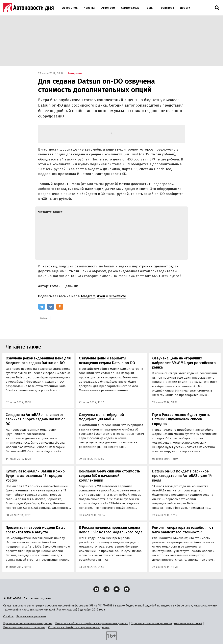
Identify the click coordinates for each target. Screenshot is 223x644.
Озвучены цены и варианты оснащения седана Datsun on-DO (107, 361)
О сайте (8, 616)
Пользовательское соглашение (24, 627)
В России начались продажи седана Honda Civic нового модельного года (111, 530)
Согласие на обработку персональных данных (79, 627)
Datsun (44, 318)
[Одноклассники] (60, 307)
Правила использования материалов (28, 623)
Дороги (185, 8)
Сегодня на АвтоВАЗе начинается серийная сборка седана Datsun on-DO (36, 419)
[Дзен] (96, 589)
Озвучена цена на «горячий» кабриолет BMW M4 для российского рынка (184, 363)
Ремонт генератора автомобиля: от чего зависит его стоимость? (183, 530)
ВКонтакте (117, 296)
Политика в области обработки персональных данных (92, 623)
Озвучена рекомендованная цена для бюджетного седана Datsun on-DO (38, 361)
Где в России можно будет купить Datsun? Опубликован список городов (181, 419)
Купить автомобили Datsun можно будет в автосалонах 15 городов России (35, 476)
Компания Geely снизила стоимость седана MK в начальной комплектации (109, 476)
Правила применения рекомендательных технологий (166, 623)
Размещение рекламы (31, 616)
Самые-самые (130, 8)
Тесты (149, 8)
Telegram (88, 296)
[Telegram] (42, 307)
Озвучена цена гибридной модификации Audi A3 (101, 417)
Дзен (101, 296)
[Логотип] (28, 8)
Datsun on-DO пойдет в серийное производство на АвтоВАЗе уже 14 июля (182, 476)
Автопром (108, 8)
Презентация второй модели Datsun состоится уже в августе (37, 530)
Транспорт (167, 8)
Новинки (90, 8)
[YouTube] (127, 589)
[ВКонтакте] (51, 307)
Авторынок (70, 8)
